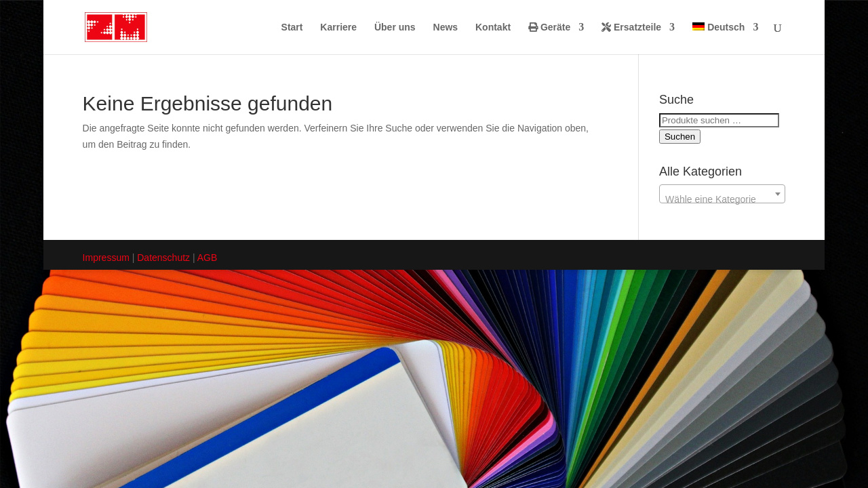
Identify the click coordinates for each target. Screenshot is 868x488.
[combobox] (722, 194)
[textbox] (722, 199)
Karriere (338, 27)
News (446, 27)
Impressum (106, 258)
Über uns (395, 27)
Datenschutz (163, 258)
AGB (208, 258)
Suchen (680, 137)
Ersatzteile (631, 27)
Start (292, 27)
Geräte (549, 27)
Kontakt (493, 27)
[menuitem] (725, 38)
